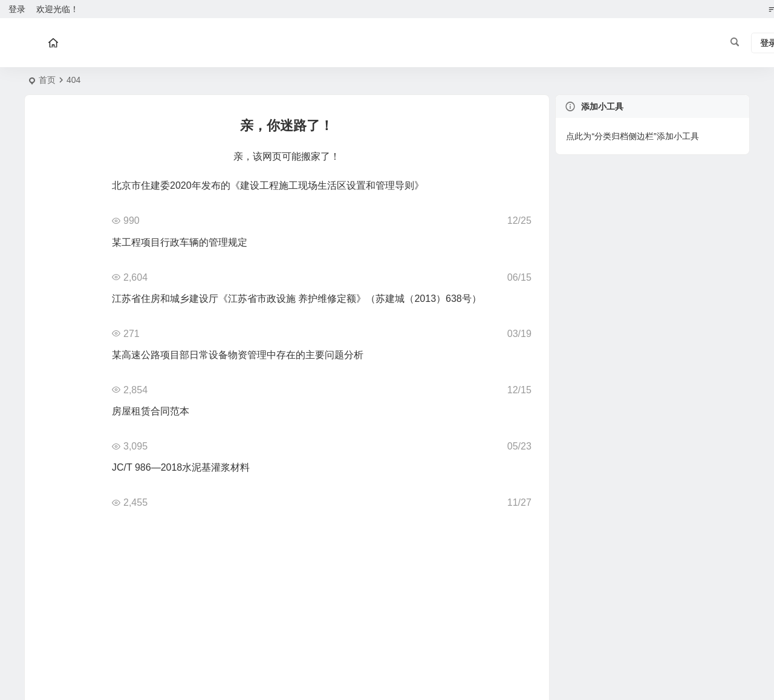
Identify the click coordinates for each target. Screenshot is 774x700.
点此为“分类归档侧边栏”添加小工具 (632, 136)
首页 (47, 80)
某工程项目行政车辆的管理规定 (180, 242)
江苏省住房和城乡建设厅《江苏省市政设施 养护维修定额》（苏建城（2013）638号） (297, 299)
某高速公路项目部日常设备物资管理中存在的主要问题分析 (238, 355)
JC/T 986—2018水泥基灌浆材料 (181, 467)
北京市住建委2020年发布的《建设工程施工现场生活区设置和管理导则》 (268, 185)
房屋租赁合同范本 (151, 411)
